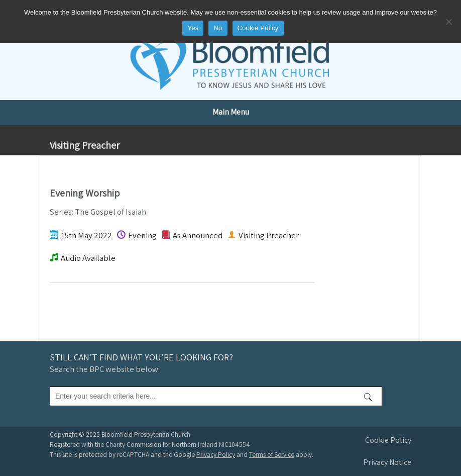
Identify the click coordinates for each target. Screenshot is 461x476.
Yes (193, 28)
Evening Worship (85, 193)
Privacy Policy (216, 454)
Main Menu (231, 112)
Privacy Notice (387, 462)
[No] (448, 22)
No (218, 28)
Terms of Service (272, 454)
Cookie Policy (388, 440)
